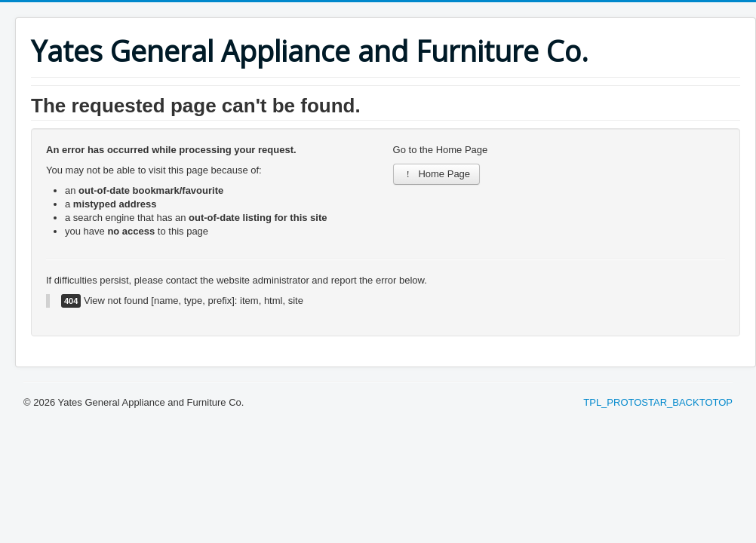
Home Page (437, 174)
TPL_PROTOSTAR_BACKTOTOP (658, 402)
